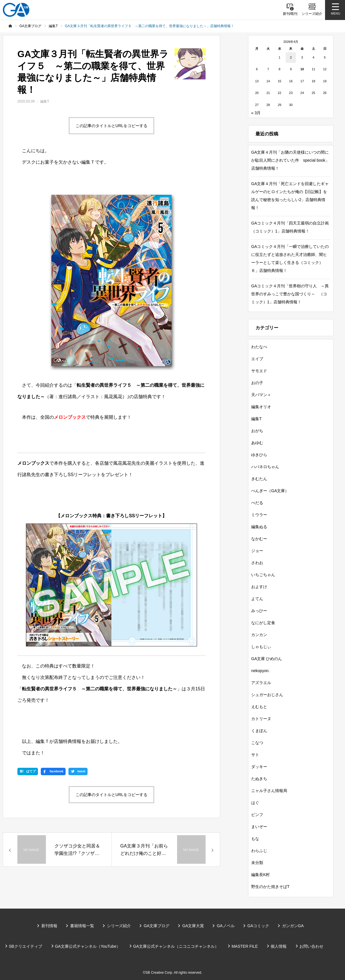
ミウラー (259, 515)
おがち (257, 431)
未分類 (257, 863)
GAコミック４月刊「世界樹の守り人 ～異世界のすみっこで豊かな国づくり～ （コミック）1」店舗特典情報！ (290, 294)
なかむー (259, 539)
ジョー (257, 551)
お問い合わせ (311, 946)
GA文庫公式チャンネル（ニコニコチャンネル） (176, 946)
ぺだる (257, 503)
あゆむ (257, 443)
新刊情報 (49, 926)
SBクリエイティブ (26, 946)
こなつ (257, 743)
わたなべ (259, 347)
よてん (257, 599)
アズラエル (261, 683)
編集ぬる (259, 527)
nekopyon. (260, 671)
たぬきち (259, 779)
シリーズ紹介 (119, 926)
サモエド (259, 371)
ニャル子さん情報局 (269, 791)
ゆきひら (259, 455)
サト (255, 755)
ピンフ (257, 815)
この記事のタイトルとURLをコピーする (111, 126)
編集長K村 (260, 875)
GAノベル (226, 926)
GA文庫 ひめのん (267, 659)
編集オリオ (261, 407)
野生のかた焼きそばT (270, 887)
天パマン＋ (261, 395)
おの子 (257, 383)
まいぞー (259, 827)
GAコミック (258, 926)
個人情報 (279, 946)
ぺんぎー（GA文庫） (270, 491)
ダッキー (259, 767)
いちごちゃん (263, 575)
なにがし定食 (263, 623)
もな (255, 839)
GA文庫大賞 (193, 926)
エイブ (257, 359)
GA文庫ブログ (157, 926)
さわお (257, 563)
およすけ (259, 587)
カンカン (259, 635)
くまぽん (259, 731)
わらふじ (259, 851)
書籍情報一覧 (82, 926)
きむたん (259, 479)
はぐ (255, 803)
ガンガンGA (293, 926)
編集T (45, 101)
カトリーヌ (261, 719)
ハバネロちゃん (265, 467)
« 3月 (256, 113)
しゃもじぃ (261, 647)
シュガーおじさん (267, 695)
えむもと (259, 707)
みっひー (259, 611)
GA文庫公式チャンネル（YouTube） (88, 946)
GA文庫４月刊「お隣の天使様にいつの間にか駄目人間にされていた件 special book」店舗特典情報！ (290, 160)
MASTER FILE (245, 946)
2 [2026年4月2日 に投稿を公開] (291, 57)
